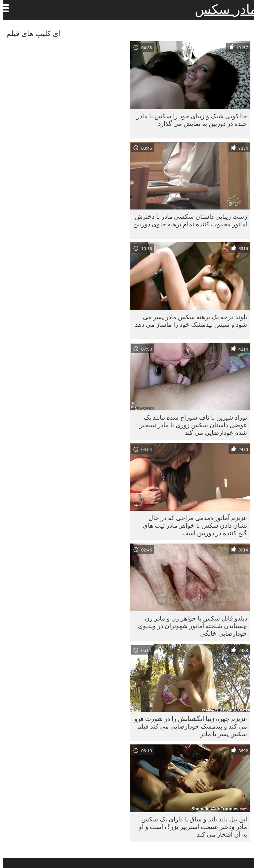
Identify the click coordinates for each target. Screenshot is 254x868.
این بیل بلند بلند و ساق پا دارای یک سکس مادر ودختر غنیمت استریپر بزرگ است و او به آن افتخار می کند (190, 827)
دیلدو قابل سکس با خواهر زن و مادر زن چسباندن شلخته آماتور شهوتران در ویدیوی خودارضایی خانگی (190, 626)
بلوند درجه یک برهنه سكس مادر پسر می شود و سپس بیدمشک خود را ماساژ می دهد (188, 321)
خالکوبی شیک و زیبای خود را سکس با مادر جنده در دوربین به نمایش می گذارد (189, 120)
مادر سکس (223, 9)
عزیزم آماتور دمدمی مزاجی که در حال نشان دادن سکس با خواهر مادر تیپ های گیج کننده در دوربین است (192, 525)
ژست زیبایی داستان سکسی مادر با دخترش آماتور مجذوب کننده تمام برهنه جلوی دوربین (187, 220)
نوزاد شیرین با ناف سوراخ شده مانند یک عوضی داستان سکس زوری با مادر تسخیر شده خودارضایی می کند (190, 425)
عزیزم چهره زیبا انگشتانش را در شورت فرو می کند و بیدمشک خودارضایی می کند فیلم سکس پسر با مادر (188, 726)
